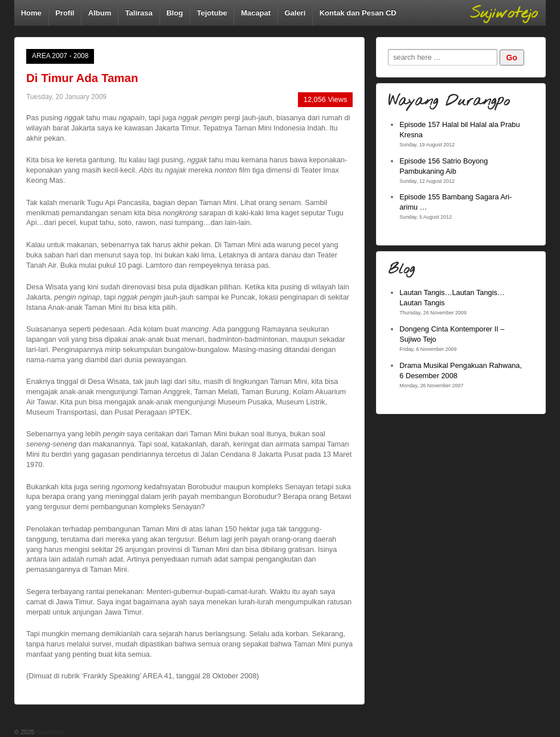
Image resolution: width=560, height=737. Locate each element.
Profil (65, 13)
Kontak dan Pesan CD (358, 13)
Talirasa (139, 13)
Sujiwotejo (50, 732)
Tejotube (212, 13)
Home (31, 13)
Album (100, 13)
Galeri (295, 13)
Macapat (256, 13)
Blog (175, 13)
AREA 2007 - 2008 (60, 56)
